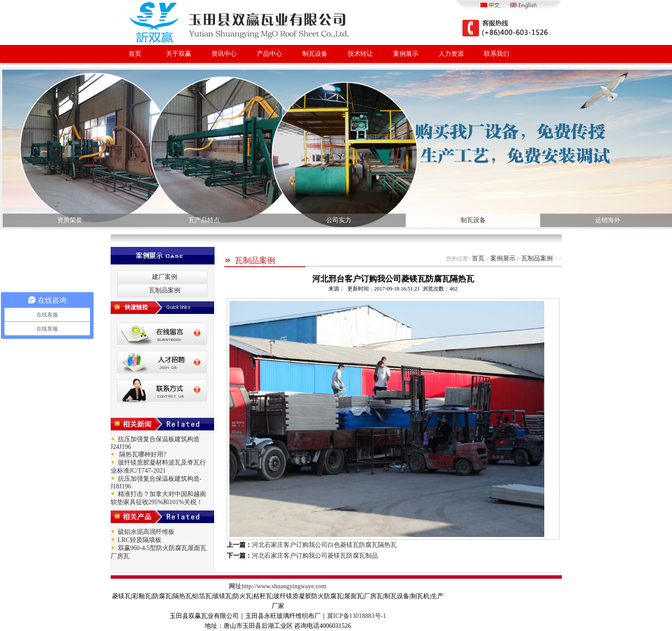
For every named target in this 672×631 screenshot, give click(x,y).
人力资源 (451, 54)
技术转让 (360, 54)
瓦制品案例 (250, 260)
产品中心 (269, 54)
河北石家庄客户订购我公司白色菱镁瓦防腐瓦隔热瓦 (324, 545)
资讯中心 (224, 54)
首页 (135, 54)
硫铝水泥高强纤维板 (146, 532)
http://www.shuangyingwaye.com (284, 586)
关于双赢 (179, 54)
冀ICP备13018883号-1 (356, 616)
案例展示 (406, 54)
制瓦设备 (315, 54)
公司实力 (339, 220)
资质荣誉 (70, 220)
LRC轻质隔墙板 (140, 540)
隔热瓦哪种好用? (142, 454)
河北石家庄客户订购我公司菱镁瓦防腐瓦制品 (315, 556)
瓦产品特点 (204, 220)
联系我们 (497, 54)
